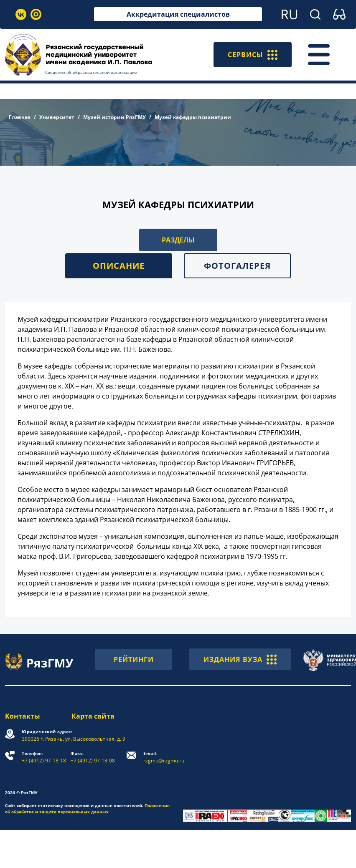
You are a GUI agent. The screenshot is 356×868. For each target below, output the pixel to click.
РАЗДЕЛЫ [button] (178, 240)
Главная (20, 117)
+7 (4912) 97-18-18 (44, 757)
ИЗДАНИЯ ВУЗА (240, 659)
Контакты (23, 716)
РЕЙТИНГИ (134, 659)
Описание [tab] (119, 266)
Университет (57, 117)
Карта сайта (93, 716)
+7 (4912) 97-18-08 (93, 757)
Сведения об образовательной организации (91, 72)
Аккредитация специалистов (178, 14)
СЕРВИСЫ (253, 55)
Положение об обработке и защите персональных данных (87, 809)
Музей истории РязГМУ (114, 117)
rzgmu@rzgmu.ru (164, 757)
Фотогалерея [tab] (237, 266)
